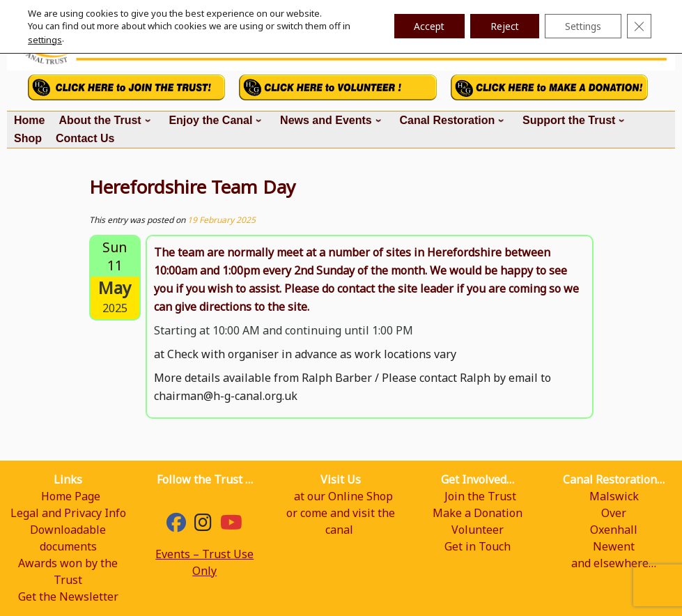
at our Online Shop (343, 496)
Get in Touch (478, 546)
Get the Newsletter (68, 596)
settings (45, 40)
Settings (581, 26)
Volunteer (478, 530)
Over (614, 513)
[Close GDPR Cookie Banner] (639, 26)
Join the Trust (480, 496)
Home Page (71, 496)
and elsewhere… (614, 563)
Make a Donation (478, 513)
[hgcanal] (203, 525)
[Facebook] (176, 525)
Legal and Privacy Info (68, 513)
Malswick (614, 496)
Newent (614, 546)
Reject (500, 26)
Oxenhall (614, 530)
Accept (423, 26)
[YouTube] (231, 525)
